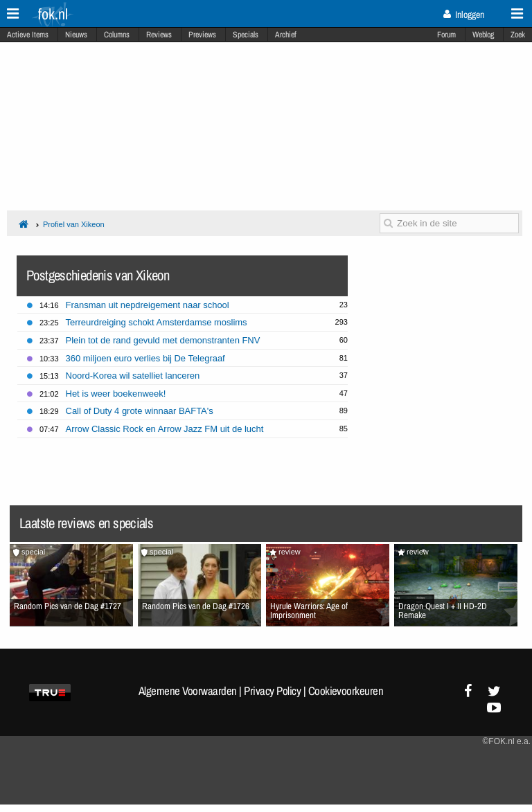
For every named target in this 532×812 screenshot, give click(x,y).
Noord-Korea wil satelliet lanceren (133, 376)
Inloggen (464, 15)
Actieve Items (28, 35)
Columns (117, 35)
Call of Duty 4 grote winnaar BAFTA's (140, 411)
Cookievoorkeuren (346, 691)
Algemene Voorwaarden (188, 691)
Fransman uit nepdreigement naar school (148, 305)
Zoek (518, 35)
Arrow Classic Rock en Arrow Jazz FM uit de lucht (165, 429)
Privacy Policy (272, 691)
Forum (446, 35)
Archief (286, 35)
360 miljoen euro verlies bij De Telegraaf (145, 358)
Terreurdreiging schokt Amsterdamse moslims (157, 322)
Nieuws (76, 35)
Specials (246, 35)
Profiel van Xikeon (74, 224)
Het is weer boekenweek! (116, 394)
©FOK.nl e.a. (506, 741)
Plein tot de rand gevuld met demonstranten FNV (163, 340)
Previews (202, 35)
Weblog (483, 35)
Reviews (159, 35)
